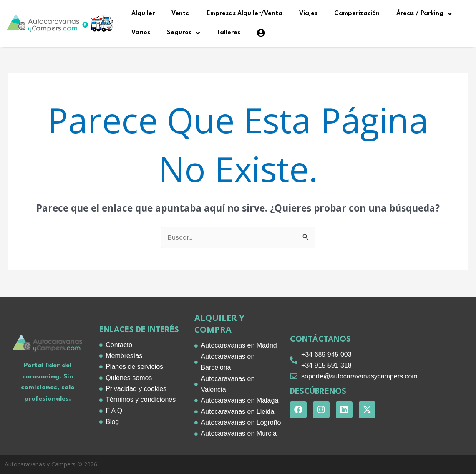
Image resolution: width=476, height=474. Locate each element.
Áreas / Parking (424, 14)
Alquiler (143, 14)
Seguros (183, 33)
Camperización (357, 14)
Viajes (308, 14)
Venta (181, 14)
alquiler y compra (219, 324)
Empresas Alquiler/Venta (244, 14)
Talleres (228, 33)
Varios (141, 33)
